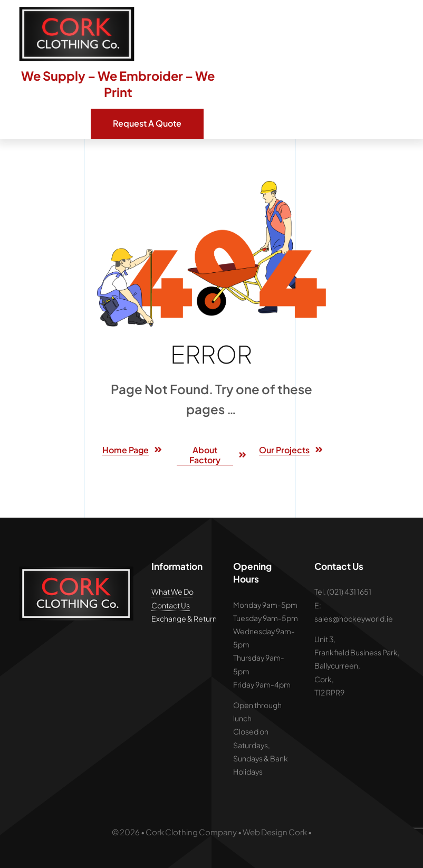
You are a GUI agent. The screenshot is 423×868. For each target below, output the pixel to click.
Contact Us (171, 605)
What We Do (172, 592)
